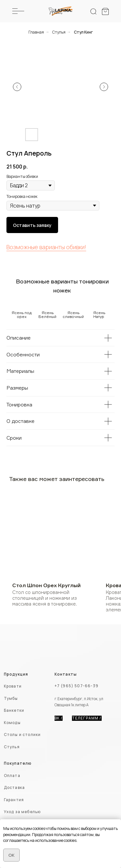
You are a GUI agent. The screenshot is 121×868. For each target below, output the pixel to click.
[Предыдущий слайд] (17, 87)
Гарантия (14, 800)
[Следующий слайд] (104, 87)
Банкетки (14, 710)
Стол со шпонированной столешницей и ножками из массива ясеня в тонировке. (45, 598)
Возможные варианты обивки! (46, 247)
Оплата (12, 776)
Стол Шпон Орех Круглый (46, 585)
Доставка (14, 788)
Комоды (12, 723)
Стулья (59, 32)
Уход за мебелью (22, 812)
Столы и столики (22, 735)
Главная (36, 32)
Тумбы (11, 699)
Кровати (13, 686)
